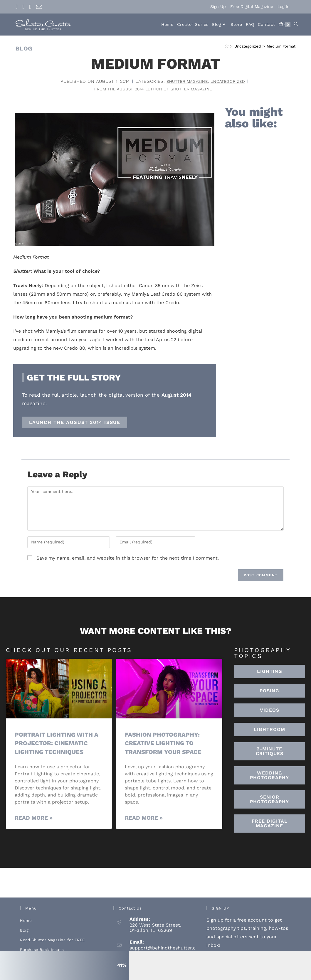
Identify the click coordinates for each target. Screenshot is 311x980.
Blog (24, 931)
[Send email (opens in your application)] (39, 7)
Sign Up (218, 6)
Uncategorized (230, 81)
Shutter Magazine (185, 81)
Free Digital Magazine (252, 6)
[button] (270, 730)
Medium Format (281, 46)
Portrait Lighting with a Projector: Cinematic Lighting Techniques (59, 744)
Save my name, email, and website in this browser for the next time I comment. (128, 559)
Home (26, 921)
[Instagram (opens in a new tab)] (23, 7)
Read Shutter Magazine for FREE (52, 941)
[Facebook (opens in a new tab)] (18, 7)
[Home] (227, 46)
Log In (284, 6)
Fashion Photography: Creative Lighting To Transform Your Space (165, 744)
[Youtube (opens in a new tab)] (30, 7)
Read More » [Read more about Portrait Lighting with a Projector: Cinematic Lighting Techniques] (34, 818)
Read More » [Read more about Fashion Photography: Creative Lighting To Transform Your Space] (144, 818)
